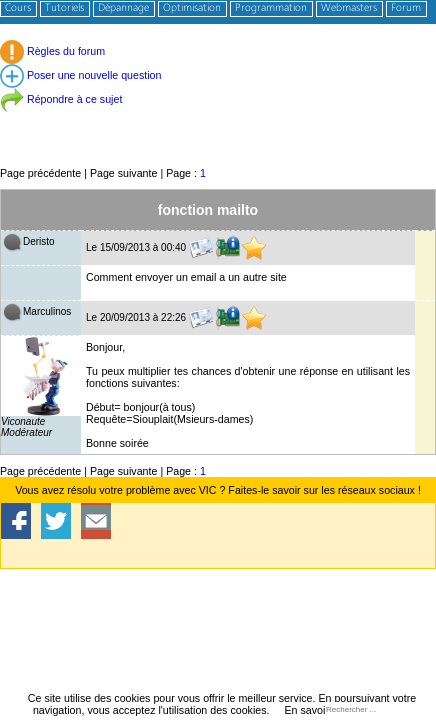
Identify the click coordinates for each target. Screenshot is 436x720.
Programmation (271, 8)
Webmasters (349, 8)
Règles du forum (52, 51)
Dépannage (123, 8)
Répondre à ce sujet (61, 99)
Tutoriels (64, 8)
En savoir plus (317, 710)
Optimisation (192, 8)
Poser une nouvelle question (80, 75)
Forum (406, 8)
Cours (18, 8)
